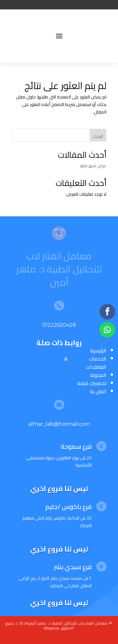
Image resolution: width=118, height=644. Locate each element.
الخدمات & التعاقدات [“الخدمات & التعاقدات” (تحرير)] (85, 363)
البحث (98, 136)
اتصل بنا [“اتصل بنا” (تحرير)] (98, 391)
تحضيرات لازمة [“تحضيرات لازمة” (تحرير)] (92, 383)
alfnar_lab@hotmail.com (59, 424)
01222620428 (59, 325)
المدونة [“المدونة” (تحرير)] (98, 375)
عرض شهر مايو (93, 166)
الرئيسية (98, 351)
